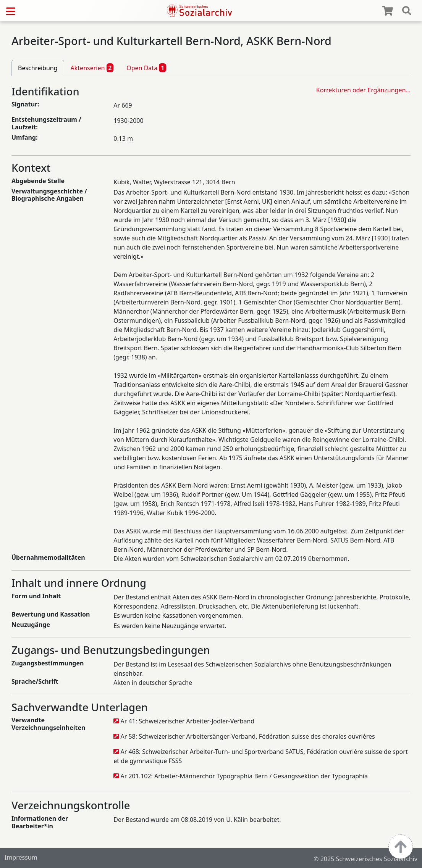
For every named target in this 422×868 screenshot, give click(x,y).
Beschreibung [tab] (38, 68)
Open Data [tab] (146, 68)
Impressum (21, 857)
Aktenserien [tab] (92, 68)
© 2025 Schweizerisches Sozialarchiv (365, 859)
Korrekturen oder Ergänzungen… (363, 90)
